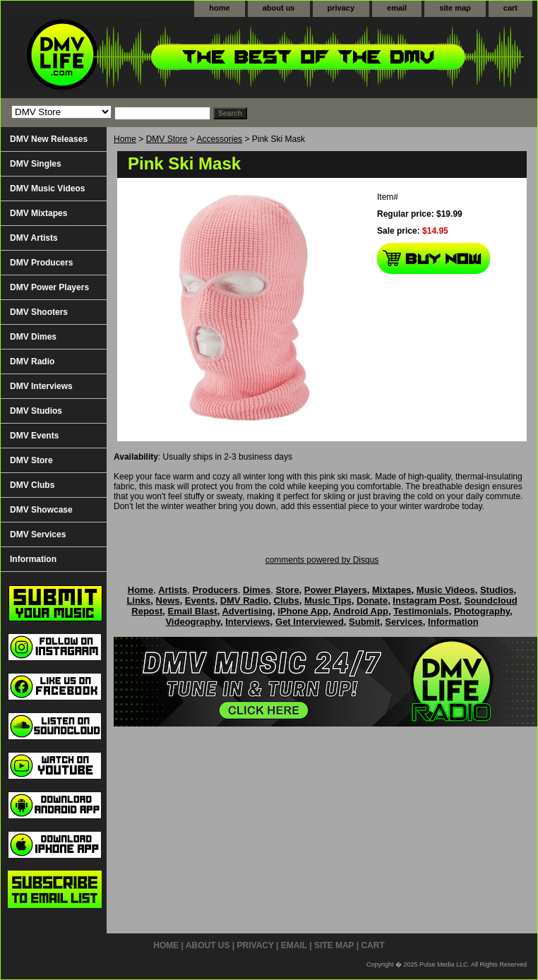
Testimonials (421, 611)
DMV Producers (41, 263)
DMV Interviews (41, 386)
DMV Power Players (49, 287)
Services (404, 622)
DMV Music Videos (47, 189)
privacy (341, 8)
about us (279, 8)
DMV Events (34, 436)
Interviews (248, 622)
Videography (193, 622)
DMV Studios (36, 411)
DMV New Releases (49, 139)
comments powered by (322, 560)
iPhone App (303, 611)
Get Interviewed (310, 622)
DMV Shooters (39, 312)
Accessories (219, 139)
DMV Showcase (41, 510)
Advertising (247, 611)
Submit (364, 622)
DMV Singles (36, 164)
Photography (482, 611)
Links (138, 600)
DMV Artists (34, 238)
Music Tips (328, 600)
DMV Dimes (33, 337)
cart (510, 8)
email (397, 8)
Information (33, 559)
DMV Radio (32, 361)
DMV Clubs (32, 485)
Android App (361, 611)
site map (455, 8)
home (219, 8)
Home (125, 139)
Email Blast (193, 611)
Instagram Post (426, 600)
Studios (497, 590)
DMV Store (167, 139)
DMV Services (38, 534)
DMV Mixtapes (38, 213)
